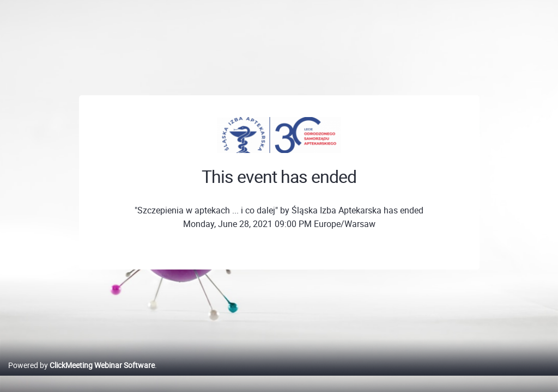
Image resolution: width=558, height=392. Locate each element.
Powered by (81, 376)
